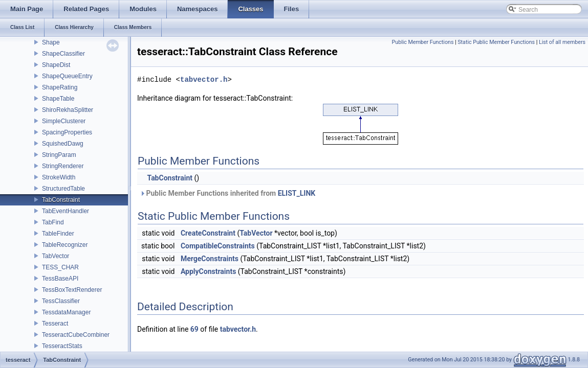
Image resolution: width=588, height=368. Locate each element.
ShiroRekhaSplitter (68, 110)
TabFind (53, 222)
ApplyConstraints (208, 271)
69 (194, 329)
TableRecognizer (65, 245)
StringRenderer (63, 166)
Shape (51, 42)
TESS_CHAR (60, 267)
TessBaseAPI (60, 279)
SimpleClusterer (64, 121)
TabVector (56, 256)
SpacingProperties (67, 132)
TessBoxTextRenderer (72, 290)
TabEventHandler (66, 211)
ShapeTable (58, 99)
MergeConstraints (210, 259)
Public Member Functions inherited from (227, 193)
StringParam (59, 155)
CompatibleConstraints (218, 246)
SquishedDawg (63, 144)
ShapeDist (56, 65)
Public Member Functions (423, 42)
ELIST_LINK (297, 193)
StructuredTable (63, 189)
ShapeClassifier (63, 54)
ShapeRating (60, 87)
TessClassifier (61, 301)
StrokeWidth (59, 177)
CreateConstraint (208, 233)
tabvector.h (204, 79)
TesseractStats (62, 346)
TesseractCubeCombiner (76, 335)
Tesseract (55, 324)
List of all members (562, 42)
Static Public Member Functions (496, 42)
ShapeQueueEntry (67, 76)
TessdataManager (66, 312)
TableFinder (58, 234)
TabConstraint (61, 200)
